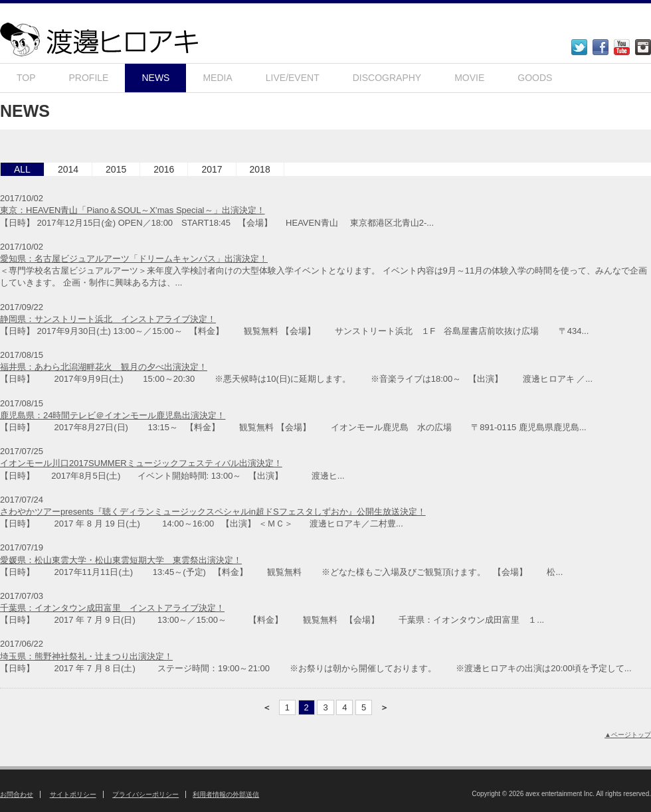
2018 (260, 169)
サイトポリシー (73, 794)
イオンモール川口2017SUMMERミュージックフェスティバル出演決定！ (141, 463)
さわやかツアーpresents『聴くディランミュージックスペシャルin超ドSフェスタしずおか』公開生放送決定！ (213, 512)
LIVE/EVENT (293, 78)
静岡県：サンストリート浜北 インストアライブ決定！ (108, 319)
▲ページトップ (628, 735)
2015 (116, 169)
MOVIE (469, 78)
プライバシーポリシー (145, 794)
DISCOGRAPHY (387, 78)
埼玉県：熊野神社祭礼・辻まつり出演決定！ (86, 656)
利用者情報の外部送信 (226, 794)
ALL (22, 169)
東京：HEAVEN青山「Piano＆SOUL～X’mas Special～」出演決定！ (133, 210)
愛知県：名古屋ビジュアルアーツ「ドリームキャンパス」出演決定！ (134, 259)
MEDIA (217, 78)
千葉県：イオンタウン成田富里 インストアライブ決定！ (112, 608)
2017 (212, 169)
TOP (26, 78)
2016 (164, 169)
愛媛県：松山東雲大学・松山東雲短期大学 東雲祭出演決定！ (121, 560)
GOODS (535, 78)
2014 (68, 169)
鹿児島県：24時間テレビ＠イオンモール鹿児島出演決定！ (113, 415)
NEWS (155, 78)
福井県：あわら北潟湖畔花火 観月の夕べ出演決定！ (104, 367)
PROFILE (89, 78)
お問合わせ (17, 794)
